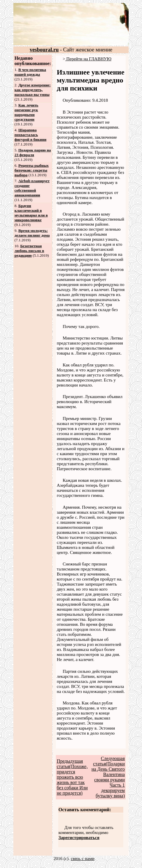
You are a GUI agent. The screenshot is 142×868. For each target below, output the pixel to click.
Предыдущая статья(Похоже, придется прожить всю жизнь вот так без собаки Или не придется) (72, 777)
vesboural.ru (44, 50)
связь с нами (83, 859)
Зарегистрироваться (79, 838)
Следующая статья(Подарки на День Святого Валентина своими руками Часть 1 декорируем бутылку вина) (108, 777)
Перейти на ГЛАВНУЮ (88, 59)
